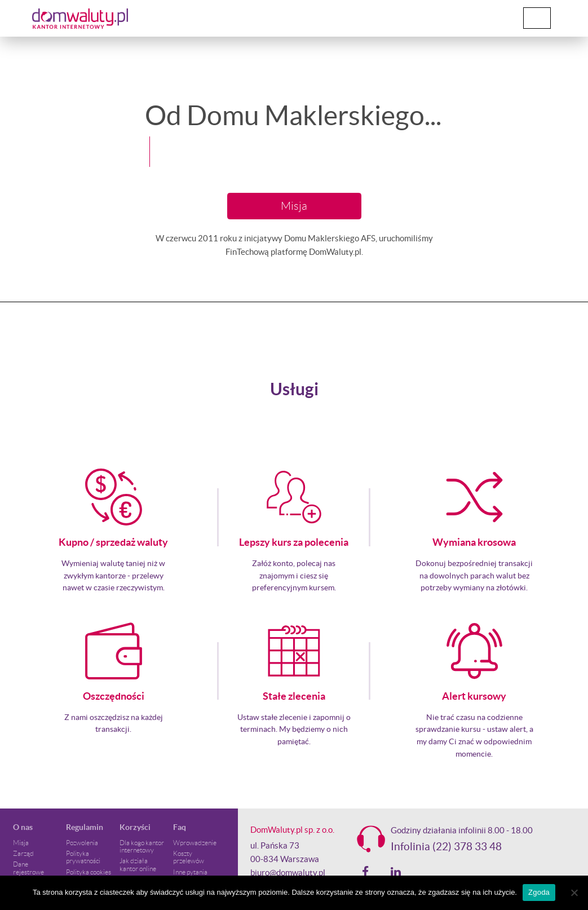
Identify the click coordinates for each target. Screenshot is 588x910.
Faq (180, 827)
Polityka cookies (89, 872)
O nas (23, 827)
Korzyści (135, 827)
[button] (15, 169)
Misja (294, 206)
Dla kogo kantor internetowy (142, 846)
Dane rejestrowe (28, 868)
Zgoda (539, 892)
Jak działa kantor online (138, 864)
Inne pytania (190, 872)
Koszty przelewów (189, 857)
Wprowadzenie (195, 843)
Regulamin (85, 827)
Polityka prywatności (83, 857)
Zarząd (23, 853)
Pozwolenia (82, 843)
